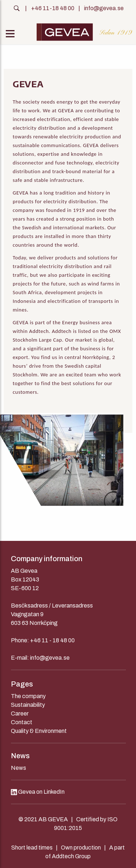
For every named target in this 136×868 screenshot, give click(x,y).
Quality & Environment (39, 731)
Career (20, 713)
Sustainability (28, 705)
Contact (22, 722)
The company (28, 696)
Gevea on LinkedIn (38, 792)
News (18, 768)
